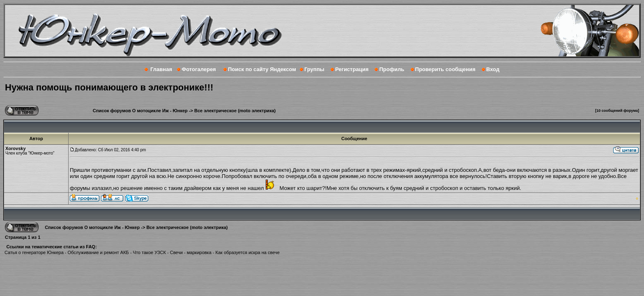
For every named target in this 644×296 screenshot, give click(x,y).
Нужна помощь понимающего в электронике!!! (109, 87)
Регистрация (352, 69)
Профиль (392, 69)
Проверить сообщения (445, 69)
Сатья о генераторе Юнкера (34, 252)
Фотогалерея (199, 69)
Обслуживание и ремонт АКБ (98, 252)
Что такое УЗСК (149, 252)
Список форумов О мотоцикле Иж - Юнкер (140, 111)
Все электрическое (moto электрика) (235, 111)
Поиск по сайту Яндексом (262, 69)
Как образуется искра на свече (248, 252)
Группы (314, 69)
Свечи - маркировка (191, 252)
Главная (161, 69)
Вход (493, 69)
